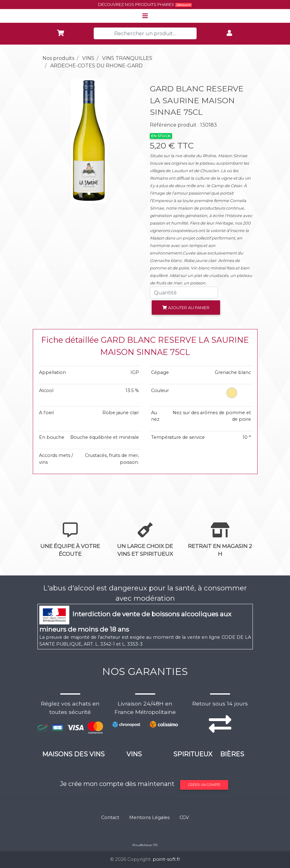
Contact (110, 817)
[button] (45, 141)
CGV (184, 817)
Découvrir (184, 5)
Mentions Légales (149, 817)
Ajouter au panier (186, 308)
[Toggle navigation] (145, 16)
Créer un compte (204, 785)
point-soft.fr (166, 859)
